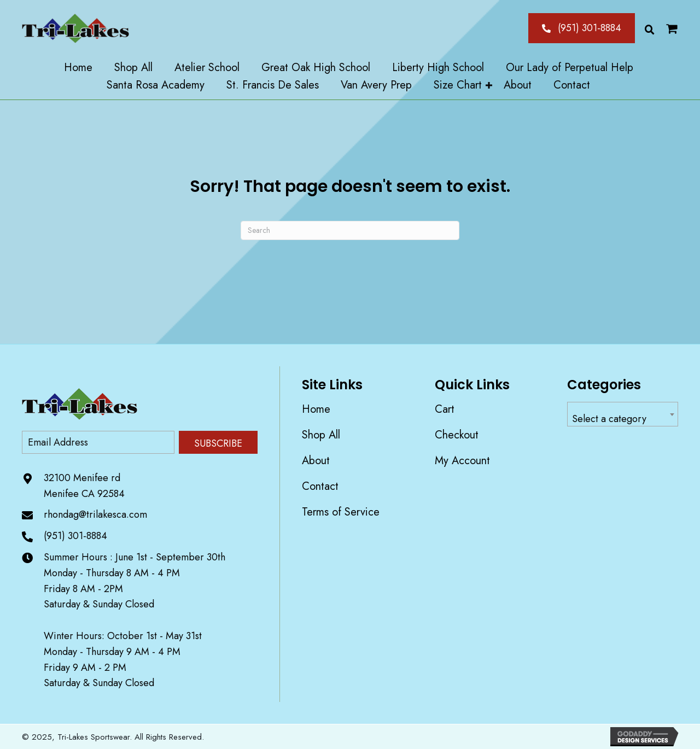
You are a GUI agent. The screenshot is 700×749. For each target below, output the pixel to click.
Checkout (457, 435)
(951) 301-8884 (75, 536)
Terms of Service (341, 512)
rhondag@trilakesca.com (95, 514)
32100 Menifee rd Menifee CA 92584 (84, 486)
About (316, 461)
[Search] (350, 230)
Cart (445, 409)
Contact (320, 486)
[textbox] (623, 419)
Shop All (321, 435)
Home (316, 409)
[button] (582, 28)
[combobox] (623, 414)
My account (462, 461)
